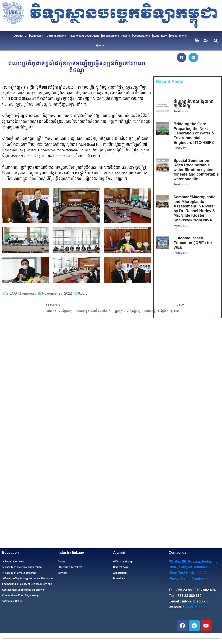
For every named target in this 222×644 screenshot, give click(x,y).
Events (100, 46)
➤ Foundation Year (13, 562)
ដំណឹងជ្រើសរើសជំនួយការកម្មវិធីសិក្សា (193, 104)
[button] (216, 41)
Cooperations (143, 36)
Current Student (57, 36)
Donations (119, 578)
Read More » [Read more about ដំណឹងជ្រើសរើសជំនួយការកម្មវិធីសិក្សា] (181, 112)
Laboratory (161, 36)
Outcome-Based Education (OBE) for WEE (193, 243)
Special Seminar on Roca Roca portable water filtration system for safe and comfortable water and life (196, 170)
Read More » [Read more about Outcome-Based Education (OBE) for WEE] (181, 253)
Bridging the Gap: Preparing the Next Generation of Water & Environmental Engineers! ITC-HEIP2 (194, 133)
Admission (38, 36)
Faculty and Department (85, 36)
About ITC (22, 36)
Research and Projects (117, 36)
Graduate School (14, 601)
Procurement (178, 36)
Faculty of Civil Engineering (20, 573)
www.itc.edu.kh (197, 607)
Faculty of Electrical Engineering (23, 567)
